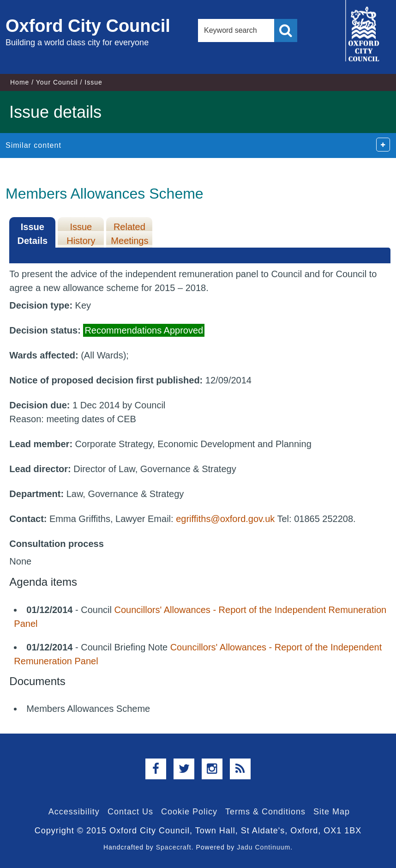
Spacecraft (174, 847)
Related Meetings (129, 234)
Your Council (57, 82)
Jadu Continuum (264, 847)
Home (20, 82)
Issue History (81, 234)
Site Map (332, 812)
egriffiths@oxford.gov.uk (225, 519)
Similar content (33, 145)
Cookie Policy (189, 812)
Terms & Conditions (265, 812)
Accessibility (74, 812)
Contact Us (130, 812)
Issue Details (33, 234)
